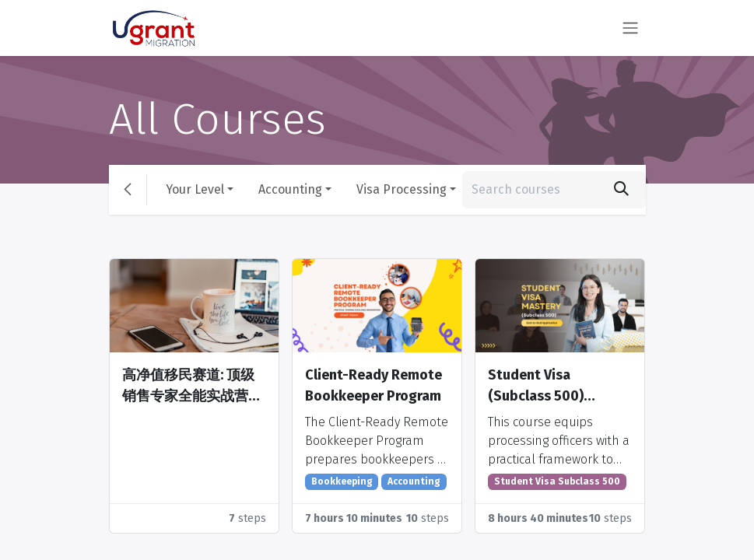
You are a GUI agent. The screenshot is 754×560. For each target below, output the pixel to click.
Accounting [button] (290, 189)
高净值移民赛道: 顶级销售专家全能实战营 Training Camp (188, 387)
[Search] (621, 190)
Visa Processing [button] (402, 189)
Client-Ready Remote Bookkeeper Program (373, 385)
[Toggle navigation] (630, 28)
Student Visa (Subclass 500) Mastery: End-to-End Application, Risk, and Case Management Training (557, 387)
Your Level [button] (195, 189)
